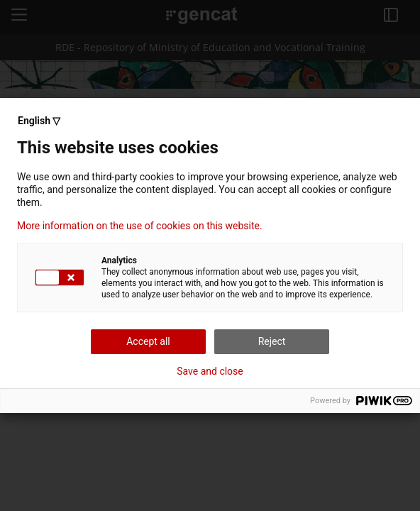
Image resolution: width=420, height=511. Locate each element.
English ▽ (39, 121)
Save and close (210, 371)
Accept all (148, 341)
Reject (272, 341)
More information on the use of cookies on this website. (140, 226)
